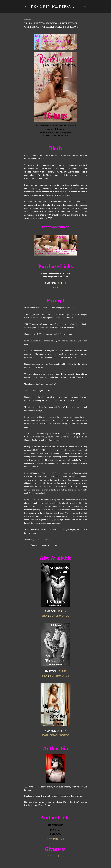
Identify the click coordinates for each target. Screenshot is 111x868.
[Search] (85, 6)
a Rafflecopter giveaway (56, 856)
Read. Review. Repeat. (52, 6)
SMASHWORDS (59, 616)
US (59, 283)
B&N (55, 288)
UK (64, 283)
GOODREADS (55, 839)
